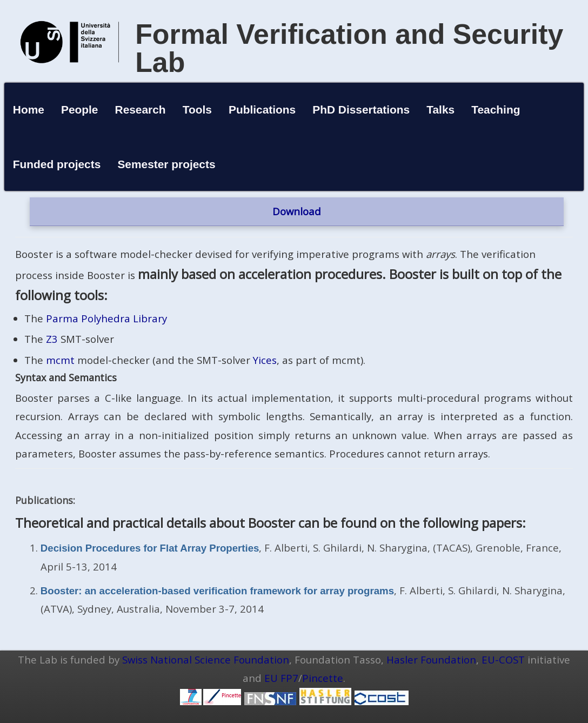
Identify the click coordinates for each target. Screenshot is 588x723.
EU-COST (503, 659)
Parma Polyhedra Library (106, 318)
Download (297, 211)
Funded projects (57, 164)
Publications (262, 110)
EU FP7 (281, 678)
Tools (197, 110)
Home (29, 110)
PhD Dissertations (361, 110)
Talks (440, 110)
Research (141, 110)
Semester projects (166, 164)
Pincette (323, 678)
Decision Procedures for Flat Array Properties (150, 548)
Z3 (52, 339)
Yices (265, 360)
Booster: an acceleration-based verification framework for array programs (217, 591)
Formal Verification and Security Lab (349, 48)
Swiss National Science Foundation (206, 659)
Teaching (496, 110)
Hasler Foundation (431, 659)
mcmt (60, 360)
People (80, 110)
